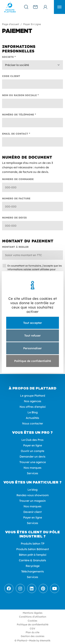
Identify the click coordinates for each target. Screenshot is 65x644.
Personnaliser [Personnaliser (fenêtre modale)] (32, 348)
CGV (32, 629)
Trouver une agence (33, 462)
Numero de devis (14, 218)
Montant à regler (15, 247)
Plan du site (32, 632)
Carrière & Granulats (32, 560)
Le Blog (33, 412)
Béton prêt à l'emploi (33, 555)
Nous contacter (33, 423)
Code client (11, 76)
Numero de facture (16, 198)
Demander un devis (32, 456)
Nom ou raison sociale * (20, 95)
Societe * (9, 57)
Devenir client (32, 512)
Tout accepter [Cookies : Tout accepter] (33, 323)
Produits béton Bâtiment (33, 549)
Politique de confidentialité (33, 625)
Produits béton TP (33, 544)
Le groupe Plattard (33, 396)
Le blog (32, 490)
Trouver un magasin (32, 501)
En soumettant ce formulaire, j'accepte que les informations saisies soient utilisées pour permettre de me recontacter (35, 269)
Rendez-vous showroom (33, 495)
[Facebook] (9, 588)
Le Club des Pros (32, 440)
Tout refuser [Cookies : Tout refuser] (32, 335)
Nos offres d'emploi (33, 407)
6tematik (45, 641)
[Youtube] (55, 588)
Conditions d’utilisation (33, 617)
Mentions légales (33, 613)
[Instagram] (20, 588)
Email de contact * (16, 134)
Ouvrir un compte (32, 451)
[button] (59, 7)
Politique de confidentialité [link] (33, 361)
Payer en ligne (33, 445)
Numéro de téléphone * (19, 115)
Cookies (32, 621)
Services (32, 473)
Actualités (32, 418)
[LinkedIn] (32, 588)
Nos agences (33, 401)
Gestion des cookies (33, 636)
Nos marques (32, 468)
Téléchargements (32, 571)
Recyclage (33, 566)
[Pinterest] (43, 588)
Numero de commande (18, 179)
